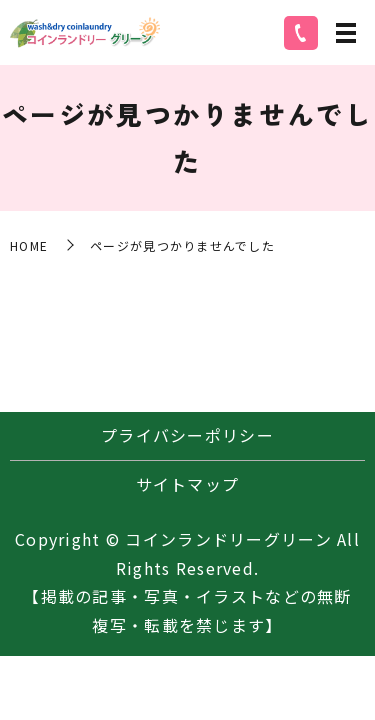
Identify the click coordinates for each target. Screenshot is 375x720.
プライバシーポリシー (187, 435)
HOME (29, 245)
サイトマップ (188, 484)
